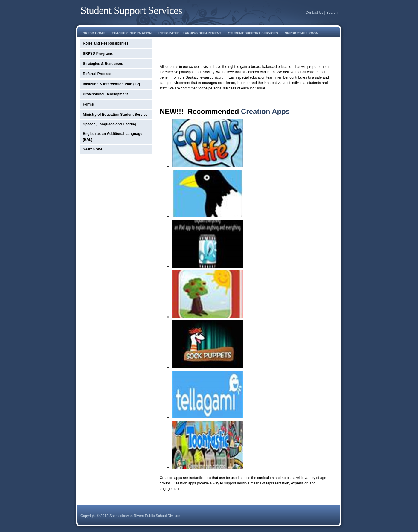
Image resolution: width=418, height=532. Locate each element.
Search (332, 13)
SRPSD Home (94, 33)
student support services (253, 33)
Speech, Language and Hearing (110, 124)
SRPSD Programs (98, 54)
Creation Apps (265, 111)
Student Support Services (131, 10)
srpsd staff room (302, 33)
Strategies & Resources (103, 64)
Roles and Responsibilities (106, 43)
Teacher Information (132, 33)
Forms (88, 104)
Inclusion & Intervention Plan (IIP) (111, 84)
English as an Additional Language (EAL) (113, 137)
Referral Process (97, 74)
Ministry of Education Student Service (115, 115)
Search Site (93, 149)
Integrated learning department (190, 33)
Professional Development (105, 94)
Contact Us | (316, 13)
